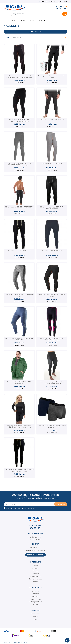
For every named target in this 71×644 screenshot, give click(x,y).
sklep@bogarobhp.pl (48, 1)
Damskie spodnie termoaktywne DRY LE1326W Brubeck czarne (52, 339)
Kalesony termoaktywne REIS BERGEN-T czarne (52, 77)
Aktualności (35, 568)
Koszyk (35, 604)
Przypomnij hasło (36, 599)
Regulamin (36, 574)
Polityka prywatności (35, 602)
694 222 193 (64, 1)
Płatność (35, 582)
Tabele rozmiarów (35, 614)
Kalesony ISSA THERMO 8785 (52, 163)
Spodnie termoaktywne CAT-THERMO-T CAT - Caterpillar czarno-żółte (19, 470)
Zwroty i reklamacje (36, 579)
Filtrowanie (36, 32)
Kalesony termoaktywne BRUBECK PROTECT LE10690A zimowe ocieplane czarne (19, 77)
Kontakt (35, 571)
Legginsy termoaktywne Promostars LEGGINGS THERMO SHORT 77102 (19, 427)
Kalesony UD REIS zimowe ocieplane (52, 120)
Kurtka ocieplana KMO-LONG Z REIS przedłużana (19, 383)
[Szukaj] (39, 14)
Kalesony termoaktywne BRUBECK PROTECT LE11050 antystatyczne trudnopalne (19, 165)
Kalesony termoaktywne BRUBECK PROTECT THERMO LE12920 (19, 120)
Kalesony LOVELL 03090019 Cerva (19, 251)
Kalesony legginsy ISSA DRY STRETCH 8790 (19, 207)
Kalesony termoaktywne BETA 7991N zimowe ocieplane (52, 208)
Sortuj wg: (7, 37)
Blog (36, 619)
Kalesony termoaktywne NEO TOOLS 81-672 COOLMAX (19, 339)
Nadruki (35, 617)
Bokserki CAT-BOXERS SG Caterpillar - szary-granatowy (52, 427)
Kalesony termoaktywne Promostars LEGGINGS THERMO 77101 (52, 383)
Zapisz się (61, 504)
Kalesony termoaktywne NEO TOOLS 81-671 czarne (52, 295)
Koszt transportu (35, 576)
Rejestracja (35, 594)
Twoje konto (35, 596)
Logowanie (35, 591)
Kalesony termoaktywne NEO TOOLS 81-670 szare (19, 295)
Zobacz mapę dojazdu (35, 555)
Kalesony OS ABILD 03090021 (52, 251)
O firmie (36, 566)
